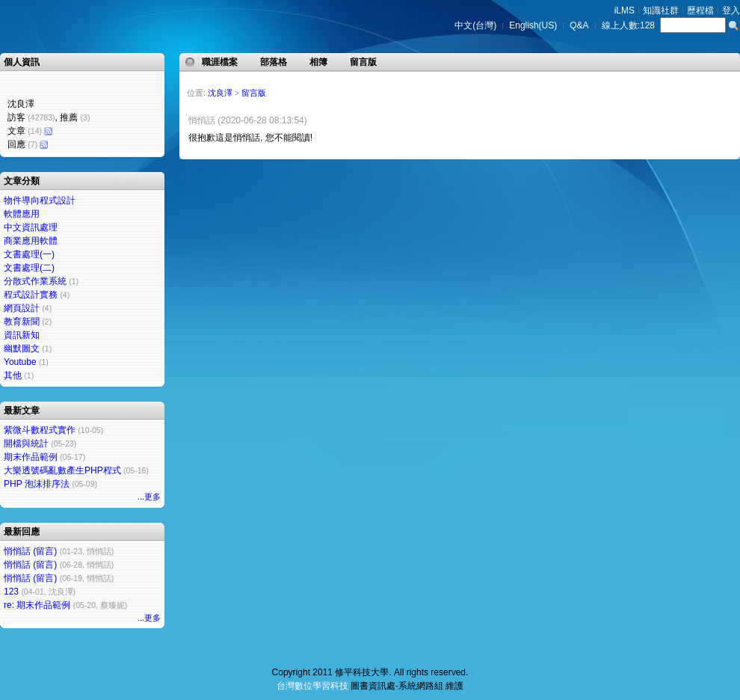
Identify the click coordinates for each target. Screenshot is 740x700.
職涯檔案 (220, 62)
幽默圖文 (22, 349)
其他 (13, 375)
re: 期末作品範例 (37, 605)
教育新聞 (22, 322)
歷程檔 (700, 10)
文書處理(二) (29, 268)
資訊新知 (22, 335)
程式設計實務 (31, 295)
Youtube (20, 362)
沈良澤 (220, 93)
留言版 (363, 62)
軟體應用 (22, 214)
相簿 (318, 62)
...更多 (149, 497)
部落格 (274, 62)
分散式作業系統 (35, 281)
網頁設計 (22, 308)
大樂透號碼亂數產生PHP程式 (62, 470)
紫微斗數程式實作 (40, 430)
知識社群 (661, 10)
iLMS (625, 10)
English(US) (533, 25)
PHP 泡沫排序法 (37, 484)
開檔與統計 (26, 443)
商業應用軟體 (31, 241)
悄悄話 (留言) (30, 551)
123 (11, 592)
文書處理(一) (29, 254)
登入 (731, 10)
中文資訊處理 (31, 227)
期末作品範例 (31, 457)
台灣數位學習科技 (312, 686)
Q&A (579, 25)
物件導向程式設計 (40, 200)
